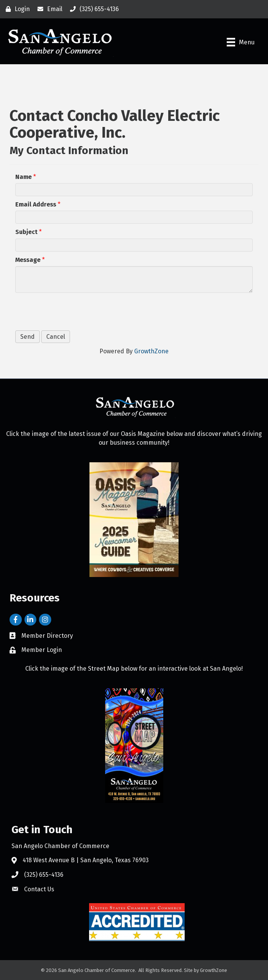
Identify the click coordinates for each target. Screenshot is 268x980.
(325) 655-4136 (44, 875)
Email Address (36, 204)
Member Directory (47, 636)
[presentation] (73, 312)
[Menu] (241, 42)
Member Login (42, 650)
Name (24, 177)
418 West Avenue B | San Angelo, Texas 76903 (86, 860)
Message (28, 260)
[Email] (48, 9)
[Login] (16, 9)
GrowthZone (151, 351)
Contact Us (39, 889)
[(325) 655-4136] (93, 9)
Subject (26, 232)
